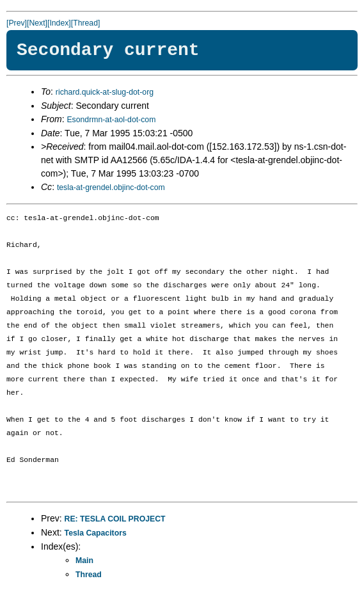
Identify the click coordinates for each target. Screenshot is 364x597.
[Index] (59, 23)
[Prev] (17, 23)
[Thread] (86, 23)
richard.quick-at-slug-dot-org (105, 92)
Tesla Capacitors (96, 533)
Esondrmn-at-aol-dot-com (111, 120)
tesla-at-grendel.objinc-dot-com (111, 187)
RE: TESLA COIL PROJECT (115, 519)
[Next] (37, 23)
